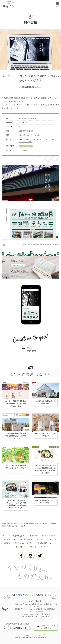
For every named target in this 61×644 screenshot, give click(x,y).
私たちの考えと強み (19, 536)
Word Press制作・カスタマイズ (30, 139)
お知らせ (33, 547)
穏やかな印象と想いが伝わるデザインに (45, 435)
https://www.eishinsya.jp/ (28, 118)
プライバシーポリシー (25, 635)
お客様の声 (34, 536)
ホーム (5, 536)
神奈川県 (30, 131)
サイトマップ (40, 635)
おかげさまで (21, 547)
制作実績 (7, 539)
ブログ (43, 547)
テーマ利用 (23, 150)
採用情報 (7, 543)
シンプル (26, 146)
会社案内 (50, 539)
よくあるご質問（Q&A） (45, 543)
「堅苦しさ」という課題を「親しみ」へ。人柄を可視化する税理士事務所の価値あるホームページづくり (16, 504)
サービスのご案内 (48, 536)
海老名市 (22, 131)
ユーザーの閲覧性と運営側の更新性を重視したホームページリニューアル (16, 404)
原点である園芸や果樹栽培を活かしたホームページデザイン (16, 468)
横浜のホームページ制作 (23, 543)
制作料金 (40, 539)
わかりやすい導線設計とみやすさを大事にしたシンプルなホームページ (16, 436)
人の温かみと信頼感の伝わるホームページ (45, 402)
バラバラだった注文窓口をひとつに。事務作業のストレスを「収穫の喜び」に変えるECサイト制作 (45, 469)
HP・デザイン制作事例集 (23, 539)
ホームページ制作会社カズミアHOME (15, 524)
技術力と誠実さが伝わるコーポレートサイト (45, 502)
